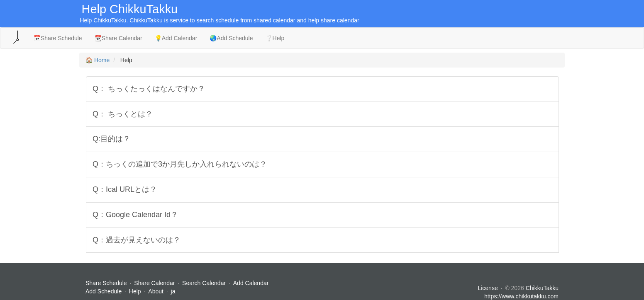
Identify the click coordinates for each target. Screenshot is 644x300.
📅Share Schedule (58, 38)
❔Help (275, 38)
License (488, 288)
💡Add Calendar (176, 38)
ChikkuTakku (542, 288)
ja (173, 291)
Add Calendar (251, 283)
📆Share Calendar (118, 38)
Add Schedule (104, 291)
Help (135, 291)
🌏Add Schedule (231, 38)
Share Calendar (154, 283)
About (156, 291)
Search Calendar (205, 283)
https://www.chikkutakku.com (521, 296)
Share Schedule (106, 283)
